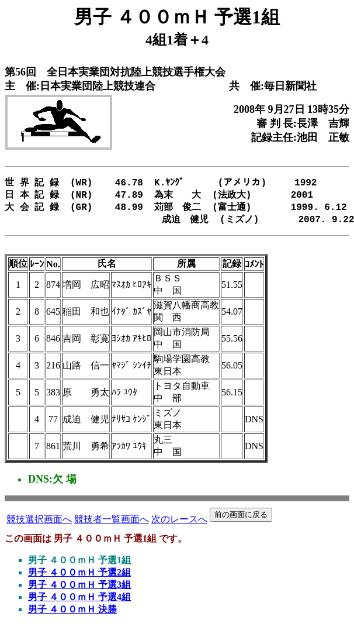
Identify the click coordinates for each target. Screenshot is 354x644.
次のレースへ (179, 524)
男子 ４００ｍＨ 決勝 (72, 614)
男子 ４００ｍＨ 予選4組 (79, 602)
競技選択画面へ (39, 524)
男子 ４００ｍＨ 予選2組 (79, 577)
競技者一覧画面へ (112, 524)
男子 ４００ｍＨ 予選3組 (79, 589)
